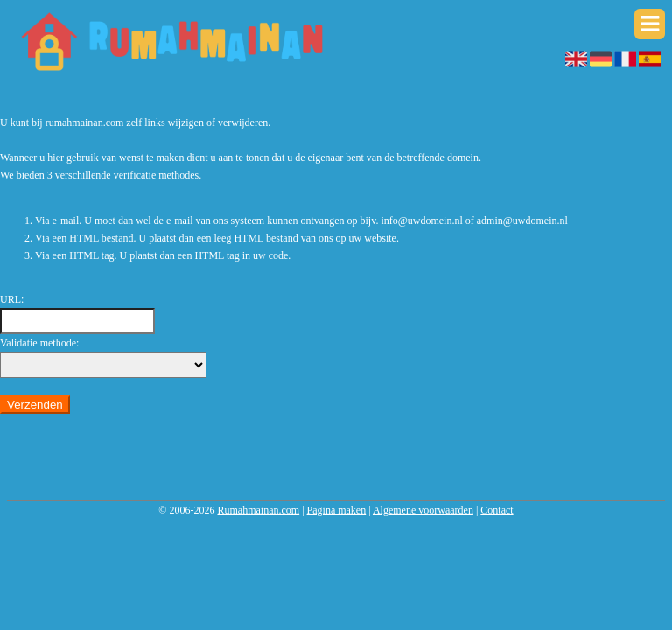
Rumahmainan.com (258, 510)
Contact (497, 510)
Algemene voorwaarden (423, 510)
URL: (12, 299)
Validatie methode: (39, 343)
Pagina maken (337, 510)
